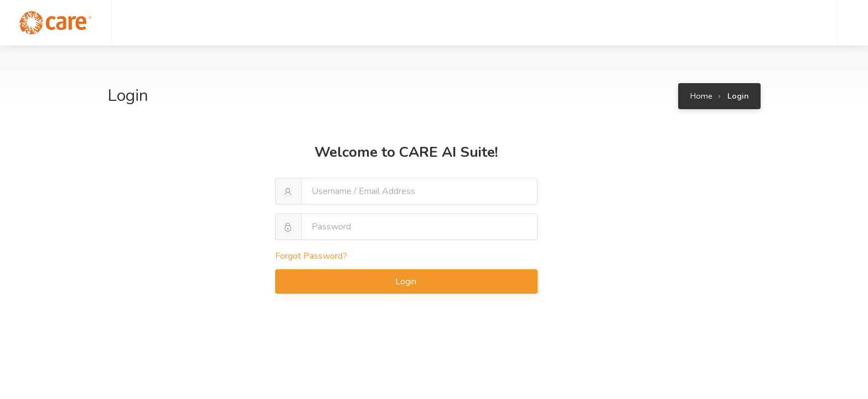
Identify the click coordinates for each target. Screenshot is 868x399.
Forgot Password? (311, 256)
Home (701, 96)
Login (407, 282)
